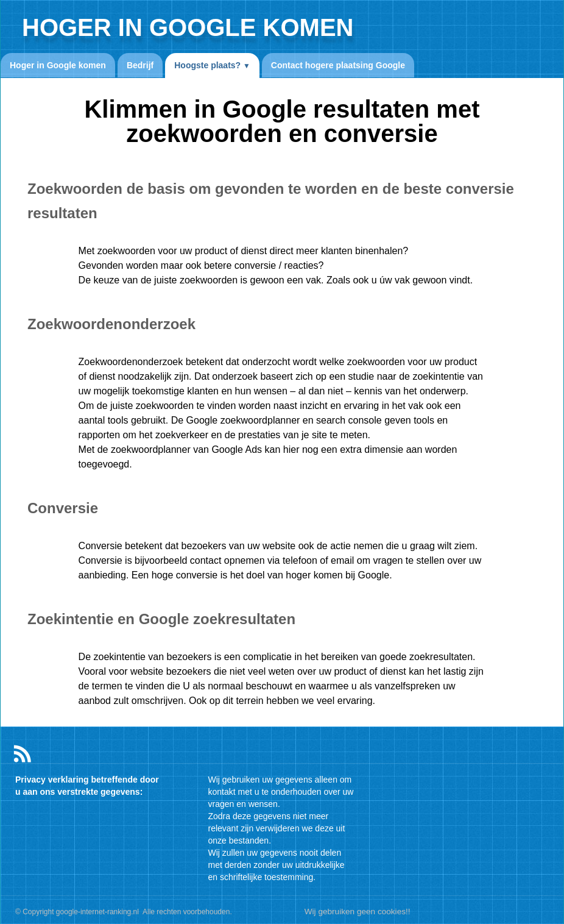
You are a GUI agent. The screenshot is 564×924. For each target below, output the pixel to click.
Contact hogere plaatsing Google (338, 65)
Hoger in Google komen (58, 65)
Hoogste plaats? (212, 65)
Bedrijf (140, 65)
